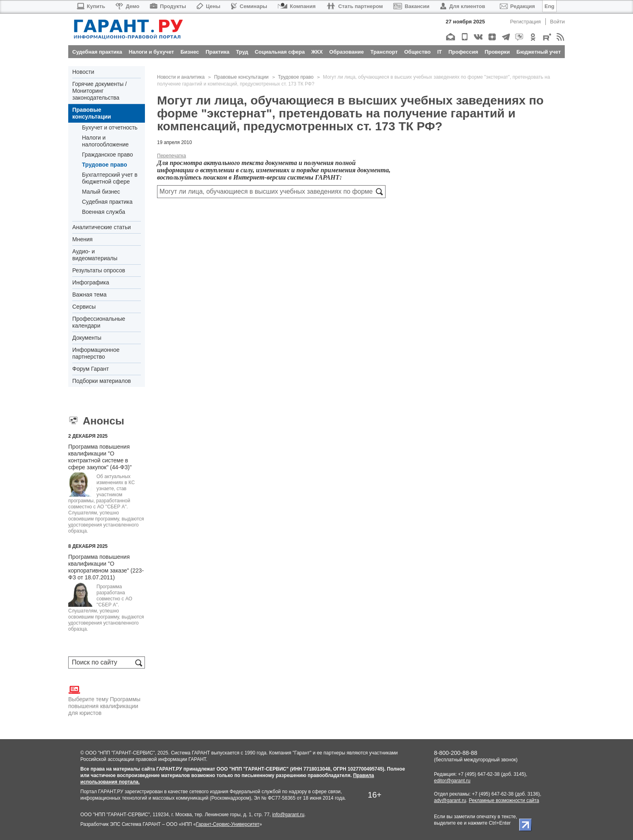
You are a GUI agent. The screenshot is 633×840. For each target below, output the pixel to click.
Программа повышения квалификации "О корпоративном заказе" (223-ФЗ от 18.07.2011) (106, 567)
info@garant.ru (288, 815)
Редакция (517, 6)
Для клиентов (463, 6)
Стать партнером (355, 6)
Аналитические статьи (102, 227)
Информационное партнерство (96, 353)
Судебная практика (107, 202)
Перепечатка (172, 156)
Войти (558, 22)
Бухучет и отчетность (110, 127)
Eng (550, 6)
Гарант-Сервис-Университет (227, 824)
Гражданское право (107, 155)
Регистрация (526, 22)
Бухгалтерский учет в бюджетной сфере (110, 178)
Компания (297, 6)
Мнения (82, 239)
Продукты (168, 6)
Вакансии (411, 6)
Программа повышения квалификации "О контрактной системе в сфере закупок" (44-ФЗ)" (100, 457)
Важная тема (89, 295)
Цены (209, 6)
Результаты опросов (99, 270)
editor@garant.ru (452, 781)
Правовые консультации (92, 113)
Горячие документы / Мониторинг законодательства (100, 91)
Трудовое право (105, 165)
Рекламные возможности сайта (504, 800)
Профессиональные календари (99, 322)
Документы (87, 338)
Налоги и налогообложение (105, 141)
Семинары (249, 6)
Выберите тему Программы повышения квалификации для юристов (104, 700)
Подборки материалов (102, 381)
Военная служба (104, 212)
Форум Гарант (91, 369)
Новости (83, 72)
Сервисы (84, 307)
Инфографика (91, 282)
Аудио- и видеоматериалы (95, 255)
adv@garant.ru (450, 800)
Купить (91, 6)
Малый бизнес (101, 192)
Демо (127, 6)
